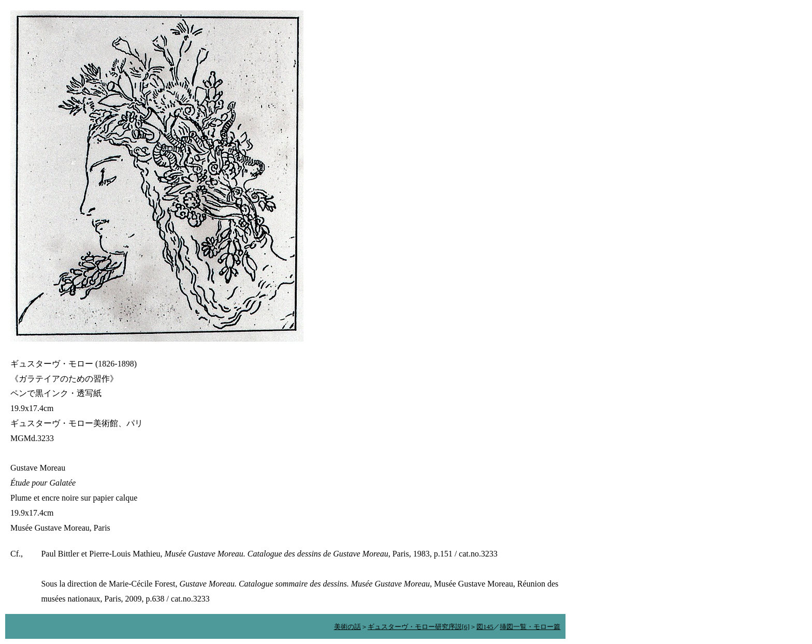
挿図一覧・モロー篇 (530, 627)
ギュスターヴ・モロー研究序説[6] (419, 627)
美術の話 (347, 627)
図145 (485, 627)
